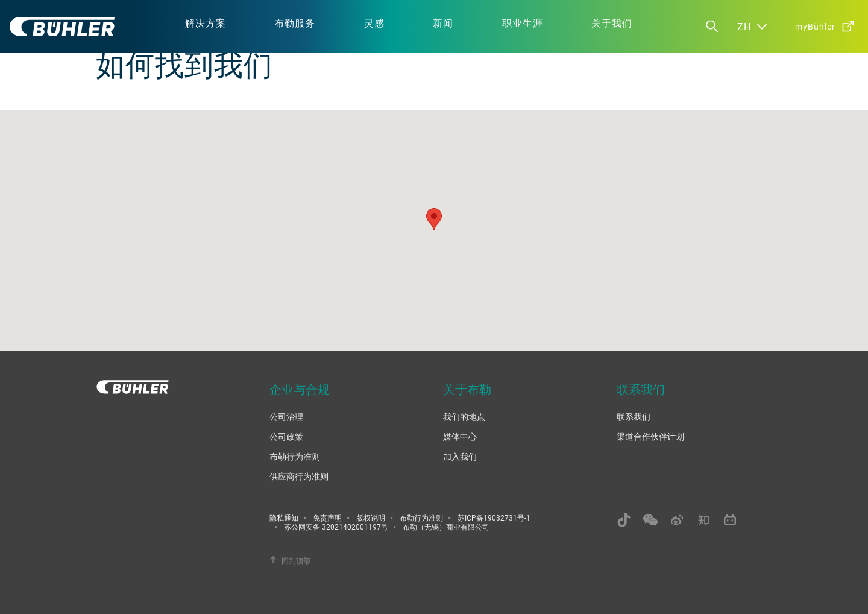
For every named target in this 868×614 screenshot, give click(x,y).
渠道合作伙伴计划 (650, 436)
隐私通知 (284, 517)
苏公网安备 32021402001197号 (336, 527)
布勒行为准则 (295, 456)
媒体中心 (460, 436)
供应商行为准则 (299, 476)
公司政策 (286, 436)
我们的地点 (464, 416)
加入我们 (460, 456)
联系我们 (634, 416)
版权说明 (371, 517)
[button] (434, 219)
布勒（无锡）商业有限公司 (446, 527)
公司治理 (286, 416)
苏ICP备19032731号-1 (494, 517)
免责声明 (327, 517)
